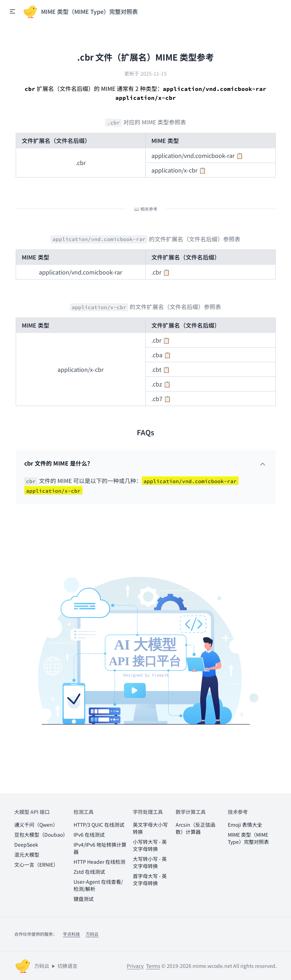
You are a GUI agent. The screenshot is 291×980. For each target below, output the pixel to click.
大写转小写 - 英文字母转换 (150, 862)
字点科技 (71, 934)
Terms (153, 966)
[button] (12, 11)
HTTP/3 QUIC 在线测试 (99, 825)
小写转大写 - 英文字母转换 (150, 845)
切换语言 (67, 966)
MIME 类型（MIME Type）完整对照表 (248, 838)
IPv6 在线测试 (89, 835)
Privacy (135, 966)
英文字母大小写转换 (150, 828)
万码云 (92, 934)
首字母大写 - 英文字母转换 (150, 879)
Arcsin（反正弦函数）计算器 (195, 828)
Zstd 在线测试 (89, 872)
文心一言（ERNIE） (36, 864)
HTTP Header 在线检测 (99, 862)
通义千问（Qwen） (36, 825)
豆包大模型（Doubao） (41, 835)
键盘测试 (84, 899)
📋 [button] (240, 155)
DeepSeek (26, 845)
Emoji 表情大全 (245, 825)
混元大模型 (27, 855)
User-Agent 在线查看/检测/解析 (98, 885)
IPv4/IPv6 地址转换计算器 (100, 848)
